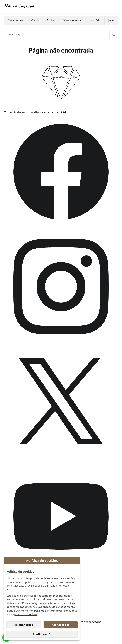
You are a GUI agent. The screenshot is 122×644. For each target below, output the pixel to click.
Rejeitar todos (24, 625)
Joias (111, 20)
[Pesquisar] (114, 35)
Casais (35, 20)
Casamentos (15, 20)
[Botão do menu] (116, 6)
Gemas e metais (73, 20)
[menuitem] (15, 20)
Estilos (51, 20)
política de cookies (26, 614)
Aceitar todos (60, 625)
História (96, 20)
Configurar (42, 634)
